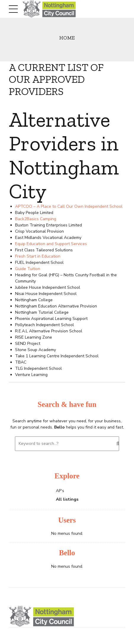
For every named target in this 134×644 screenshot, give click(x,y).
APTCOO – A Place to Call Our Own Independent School (69, 206)
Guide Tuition (28, 269)
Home (67, 38)
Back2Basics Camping (36, 219)
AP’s (60, 491)
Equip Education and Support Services (51, 244)
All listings (67, 499)
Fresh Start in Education (38, 256)
